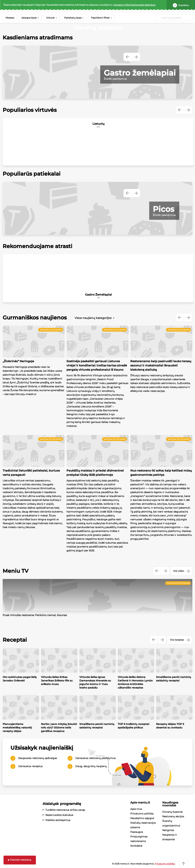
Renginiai (168, 830)
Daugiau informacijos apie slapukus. (134, 5)
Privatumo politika (142, 814)
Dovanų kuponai (172, 812)
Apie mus (136, 809)
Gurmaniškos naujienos (35, 318)
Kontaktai (136, 846)
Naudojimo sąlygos (142, 818)
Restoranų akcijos (173, 816)
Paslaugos (137, 832)
